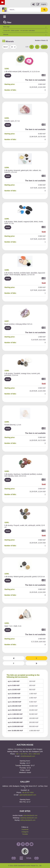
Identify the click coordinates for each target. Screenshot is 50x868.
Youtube (25, 834)
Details (8, 75)
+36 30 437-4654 (28, 793)
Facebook (25, 829)
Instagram (25, 832)
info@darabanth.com (28, 756)
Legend (44, 47)
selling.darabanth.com (28, 820)
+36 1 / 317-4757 (21, 754)
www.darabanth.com (30, 815)
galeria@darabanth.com (28, 795)
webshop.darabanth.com (29, 818)
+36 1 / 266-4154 (34, 754)
